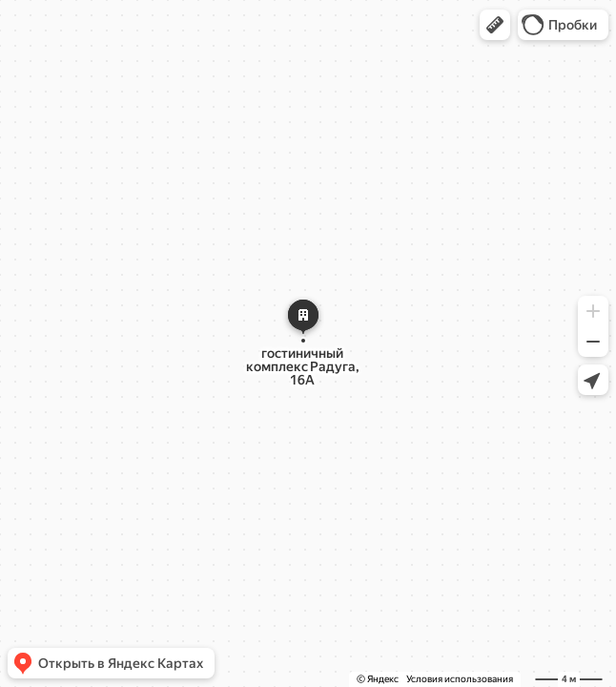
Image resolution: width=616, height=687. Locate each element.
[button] (495, 25)
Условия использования (460, 679)
